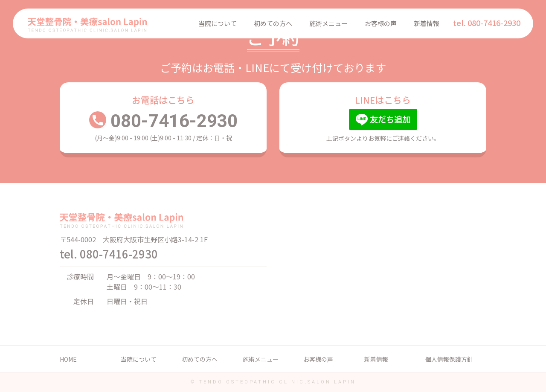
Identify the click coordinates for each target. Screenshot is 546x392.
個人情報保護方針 (449, 359)
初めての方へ (273, 23)
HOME (68, 359)
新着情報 (427, 23)
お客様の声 (381, 23)
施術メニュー (328, 23)
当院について (218, 23)
